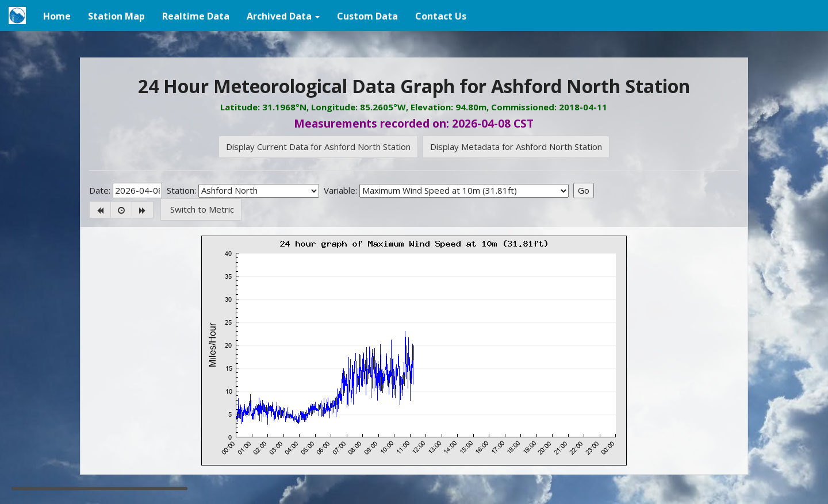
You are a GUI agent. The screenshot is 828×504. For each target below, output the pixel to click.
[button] (283, 16)
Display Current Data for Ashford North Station (318, 147)
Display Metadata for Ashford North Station (516, 147)
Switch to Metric (201, 209)
